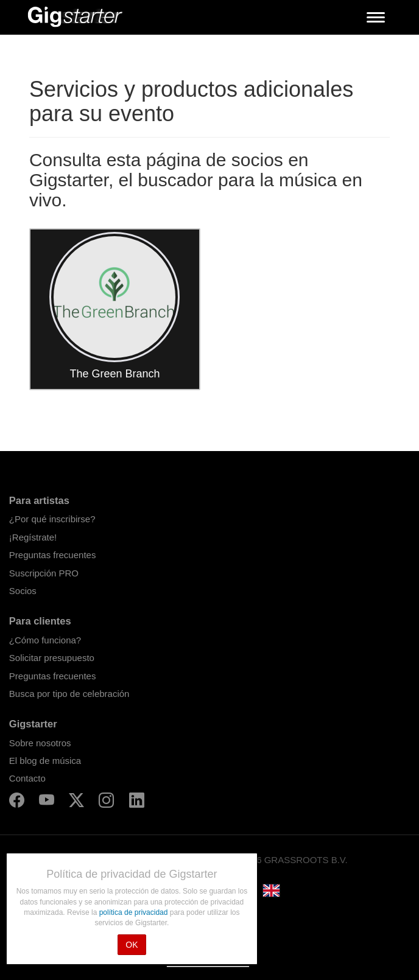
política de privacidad (135, 912)
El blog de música (45, 761)
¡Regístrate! (33, 537)
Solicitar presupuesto (52, 658)
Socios (23, 591)
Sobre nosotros (40, 743)
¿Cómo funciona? (45, 640)
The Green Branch (114, 374)
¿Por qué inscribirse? (52, 519)
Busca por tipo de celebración (69, 694)
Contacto (27, 778)
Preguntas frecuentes (53, 555)
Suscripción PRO (44, 573)
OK (132, 945)
